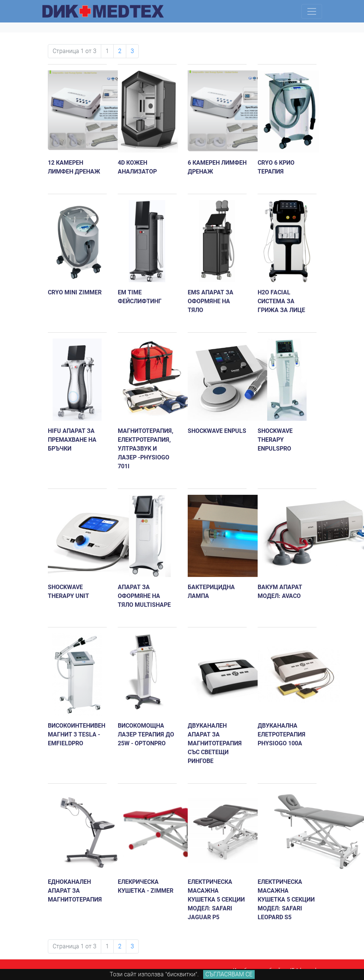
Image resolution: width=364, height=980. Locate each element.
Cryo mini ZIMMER (75, 292)
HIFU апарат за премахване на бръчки (72, 440)
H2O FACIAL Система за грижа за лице (281, 301)
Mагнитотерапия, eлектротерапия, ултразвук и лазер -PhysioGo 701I (146, 449)
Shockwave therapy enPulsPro (275, 440)
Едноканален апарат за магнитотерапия (75, 891)
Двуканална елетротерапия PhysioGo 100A (282, 734)
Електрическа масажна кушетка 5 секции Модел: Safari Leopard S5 (286, 899)
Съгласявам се (229, 974)
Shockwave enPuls (217, 431)
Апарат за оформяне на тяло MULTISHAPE (144, 596)
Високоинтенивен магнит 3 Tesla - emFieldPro (77, 734)
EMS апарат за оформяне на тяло (211, 301)
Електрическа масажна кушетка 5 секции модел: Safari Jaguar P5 (216, 899)
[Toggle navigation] (312, 11)
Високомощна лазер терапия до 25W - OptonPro (146, 734)
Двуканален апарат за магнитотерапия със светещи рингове (215, 743)
